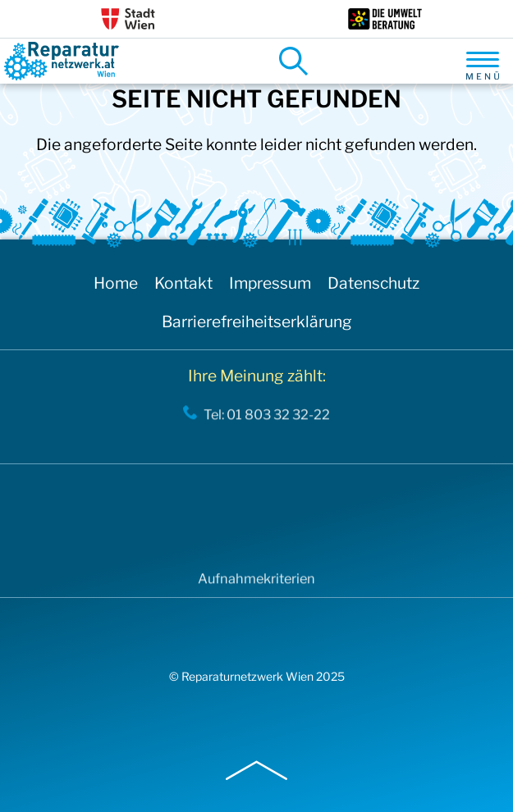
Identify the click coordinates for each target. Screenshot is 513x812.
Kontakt (183, 283)
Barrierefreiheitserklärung (257, 322)
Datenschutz (373, 283)
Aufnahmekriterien (256, 582)
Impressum (270, 283)
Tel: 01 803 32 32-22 (267, 417)
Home (116, 283)
